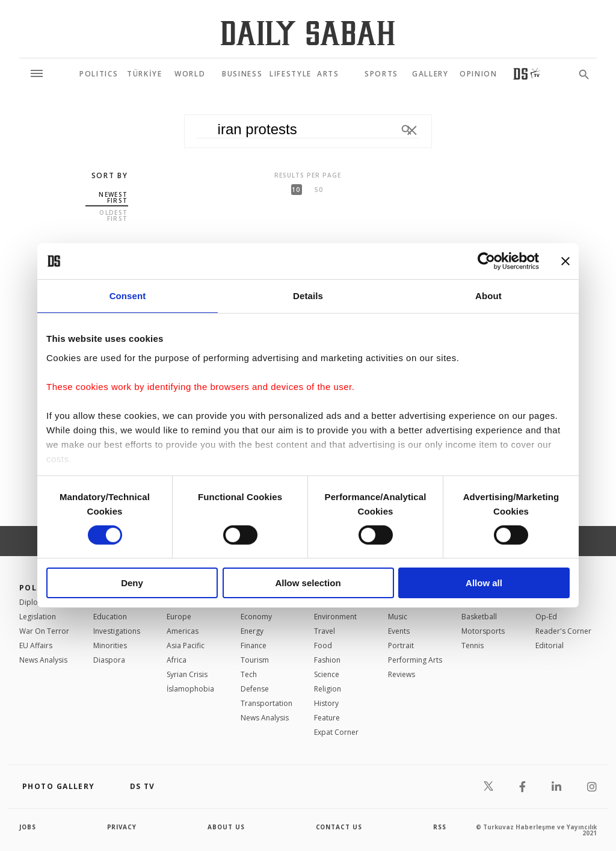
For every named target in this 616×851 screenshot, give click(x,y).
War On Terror (44, 631)
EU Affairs (36, 645)
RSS (440, 827)
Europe (179, 617)
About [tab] (488, 296)
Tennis (473, 645)
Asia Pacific (186, 645)
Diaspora (109, 660)
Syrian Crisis (187, 674)
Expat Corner (336, 732)
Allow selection (308, 583)
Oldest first (113, 215)
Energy (252, 631)
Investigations (117, 631)
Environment (335, 617)
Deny (132, 583)
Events (399, 631)
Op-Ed (546, 617)
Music (398, 617)
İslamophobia (190, 689)
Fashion (327, 660)
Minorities (110, 645)
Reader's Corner (563, 631)
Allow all (484, 583)
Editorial (550, 645)
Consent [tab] (128, 296)
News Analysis (43, 660)
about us (226, 827)
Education (110, 617)
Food (323, 645)
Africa (177, 660)
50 (319, 190)
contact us (340, 827)
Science (327, 674)
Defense (255, 689)
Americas (183, 631)
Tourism (255, 660)
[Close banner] (565, 261)
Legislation (38, 617)
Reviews (402, 674)
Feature (327, 718)
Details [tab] (308, 296)
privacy (122, 827)
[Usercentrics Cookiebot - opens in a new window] (486, 261)
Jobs (28, 827)
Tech (249, 674)
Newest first (113, 197)
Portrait (401, 645)
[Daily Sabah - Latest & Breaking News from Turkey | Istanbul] (308, 33)
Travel (325, 631)
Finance (254, 645)
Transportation (266, 703)
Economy (256, 617)
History (326, 703)
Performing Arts (415, 660)
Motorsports (483, 631)
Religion (328, 689)
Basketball (479, 617)
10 (296, 190)
